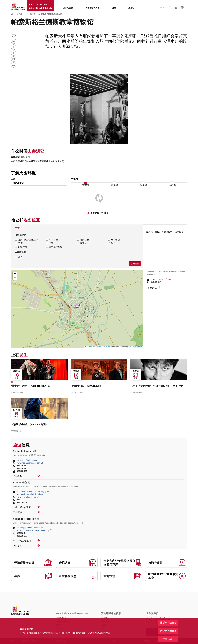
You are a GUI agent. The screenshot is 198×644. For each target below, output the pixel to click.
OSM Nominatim (136, 347)
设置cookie (168, 639)
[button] (183, 7)
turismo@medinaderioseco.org (30, 528)
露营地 (82, 243)
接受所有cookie (168, 623)
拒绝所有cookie (168, 631)
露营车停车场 (54, 247)
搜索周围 (135, 264)
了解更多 (18, 476)
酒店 (19, 243)
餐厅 (19, 257)
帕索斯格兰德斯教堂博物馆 (50, 14)
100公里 (172, 185)
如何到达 (153, 288)
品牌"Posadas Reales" (27, 240)
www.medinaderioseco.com (30, 463)
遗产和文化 (21, 14)
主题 (13, 179)
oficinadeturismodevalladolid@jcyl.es (33, 491)
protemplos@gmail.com (161, 279)
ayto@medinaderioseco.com (29, 460)
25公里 (115, 185)
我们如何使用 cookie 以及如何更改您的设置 (89, 633)
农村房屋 (52, 240)
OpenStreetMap (104, 347)
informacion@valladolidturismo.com (32, 494)
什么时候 (22, 507)
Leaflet (88, 347)
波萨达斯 (83, 240)
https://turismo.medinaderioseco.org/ (35, 530)
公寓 (50, 243)
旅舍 (112, 243)
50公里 (144, 185)
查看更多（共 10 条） (101, 213)
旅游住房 (21, 247)
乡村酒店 (114, 240)
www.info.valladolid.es (28, 497)
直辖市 (86, 185)
